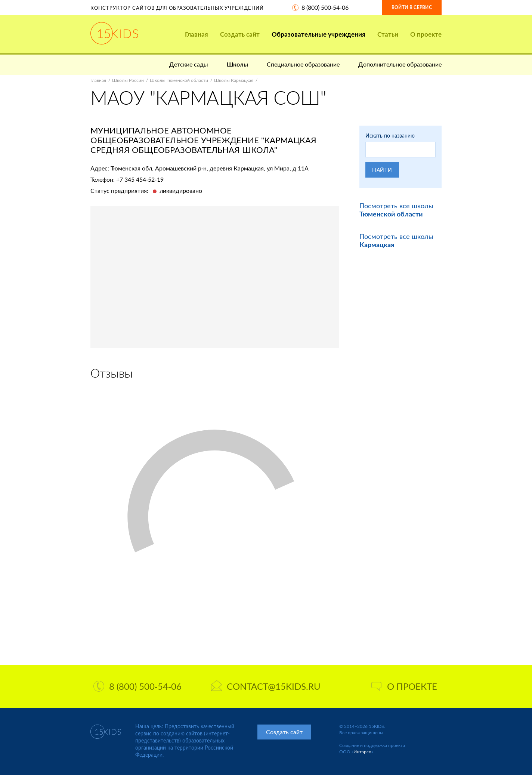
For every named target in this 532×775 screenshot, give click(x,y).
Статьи (388, 34)
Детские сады (189, 64)
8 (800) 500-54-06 (325, 7)
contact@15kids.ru (266, 686)
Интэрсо (362, 752)
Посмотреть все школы (396, 210)
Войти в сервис (412, 7)
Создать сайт (240, 34)
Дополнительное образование (400, 64)
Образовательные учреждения (318, 34)
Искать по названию (390, 136)
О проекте (426, 34)
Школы (237, 64)
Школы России (128, 80)
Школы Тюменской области (179, 80)
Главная (197, 34)
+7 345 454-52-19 (140, 179)
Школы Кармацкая (234, 80)
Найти (382, 170)
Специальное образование (303, 64)
